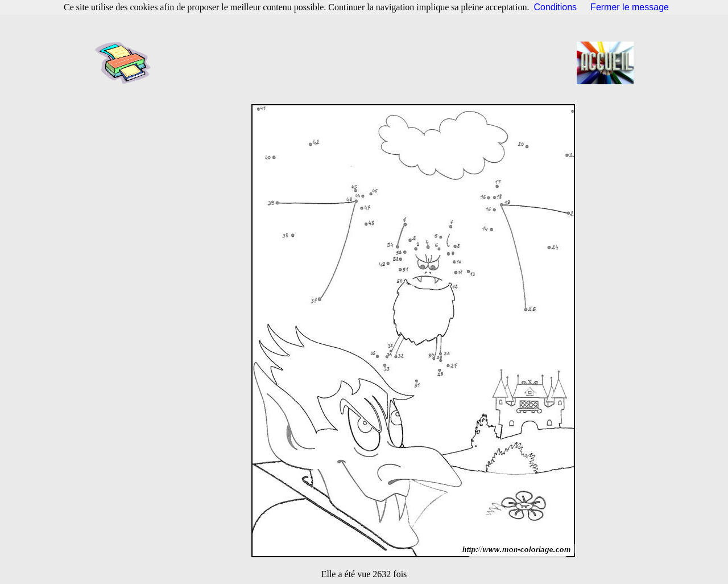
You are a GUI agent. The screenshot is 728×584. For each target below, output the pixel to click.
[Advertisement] (367, 63)
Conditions (556, 7)
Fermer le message (630, 7)
